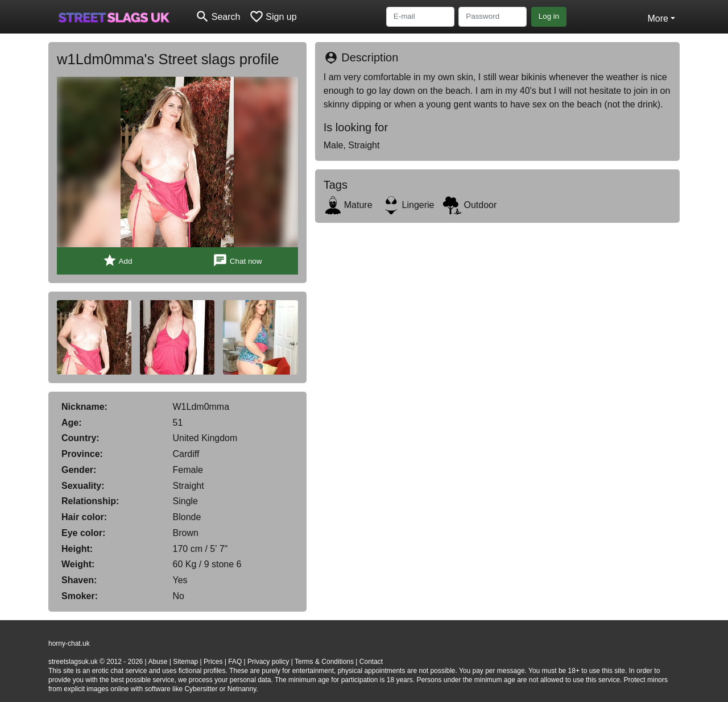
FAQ (235, 662)
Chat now (237, 261)
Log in (549, 16)
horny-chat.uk (69, 643)
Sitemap (185, 662)
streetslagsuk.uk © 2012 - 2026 (96, 662)
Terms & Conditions (324, 662)
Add (117, 261)
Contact (371, 662)
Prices (213, 662)
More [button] (657, 18)
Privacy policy (268, 662)
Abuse (158, 662)
